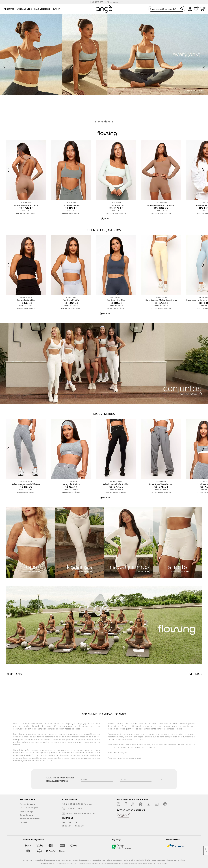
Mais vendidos (42, 9)
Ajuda (206, 850)
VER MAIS (196, 674)
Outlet (56, 9)
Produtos (9, 9)
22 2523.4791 (74, 809)
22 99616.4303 (80, 804)
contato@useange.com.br (81, 813)
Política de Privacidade (30, 819)
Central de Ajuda (27, 804)
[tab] (95, 122)
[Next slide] (204, 66)
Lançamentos (24, 9)
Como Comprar (26, 815)
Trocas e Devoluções (29, 808)
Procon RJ (24, 822)
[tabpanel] (104, 66)
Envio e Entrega (27, 811)
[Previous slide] (4, 66)
